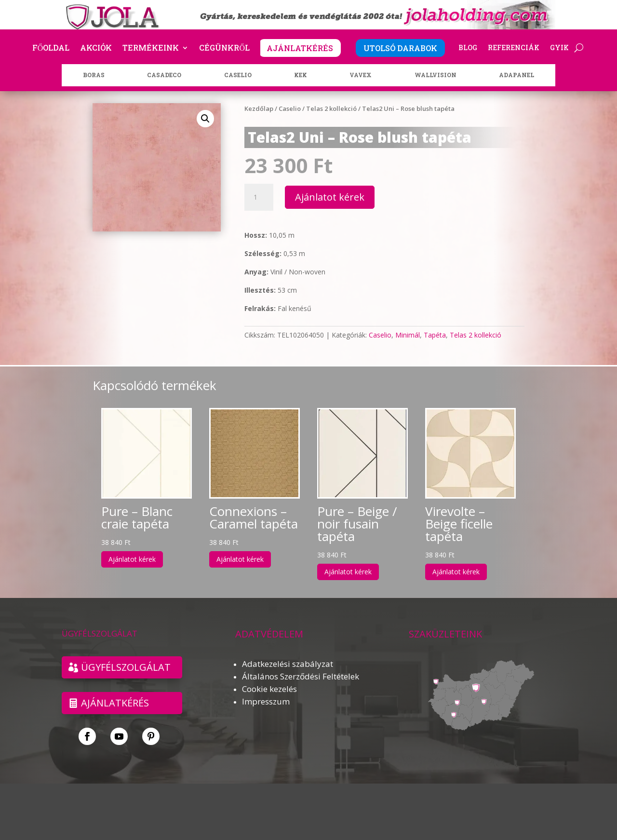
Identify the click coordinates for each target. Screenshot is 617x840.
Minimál (408, 335)
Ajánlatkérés (115, 703)
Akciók (96, 48)
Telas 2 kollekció (331, 108)
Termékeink (151, 48)
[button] (205, 119)
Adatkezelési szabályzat (288, 664)
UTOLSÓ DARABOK (400, 48)
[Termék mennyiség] (259, 197)
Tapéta (435, 335)
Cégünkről (224, 48)
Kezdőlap (259, 108)
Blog (468, 48)
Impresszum (266, 701)
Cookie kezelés (269, 689)
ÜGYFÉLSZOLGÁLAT (126, 667)
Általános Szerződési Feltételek (301, 676)
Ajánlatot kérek (330, 197)
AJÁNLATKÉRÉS (300, 48)
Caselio (290, 108)
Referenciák (514, 48)
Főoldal (51, 48)
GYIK (559, 48)
